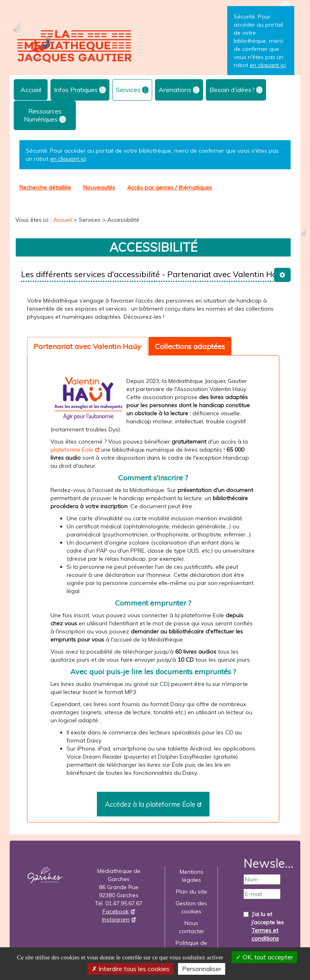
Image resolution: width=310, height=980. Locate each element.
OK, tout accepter (264, 957)
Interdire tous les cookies (131, 969)
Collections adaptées (190, 346)
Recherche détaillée (45, 187)
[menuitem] (31, 90)
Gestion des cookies (191, 907)
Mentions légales (192, 876)
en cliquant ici (68, 159)
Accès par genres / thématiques (170, 187)
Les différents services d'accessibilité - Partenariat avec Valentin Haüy (153, 274)
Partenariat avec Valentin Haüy (87, 346)
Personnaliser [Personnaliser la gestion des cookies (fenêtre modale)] (202, 969)
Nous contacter (192, 927)
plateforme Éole (72, 450)
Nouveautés (99, 187)
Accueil (31, 90)
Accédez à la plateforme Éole (150, 804)
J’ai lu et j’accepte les (268, 926)
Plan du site (192, 892)
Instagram (116, 919)
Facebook (116, 911)
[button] (80, 90)
